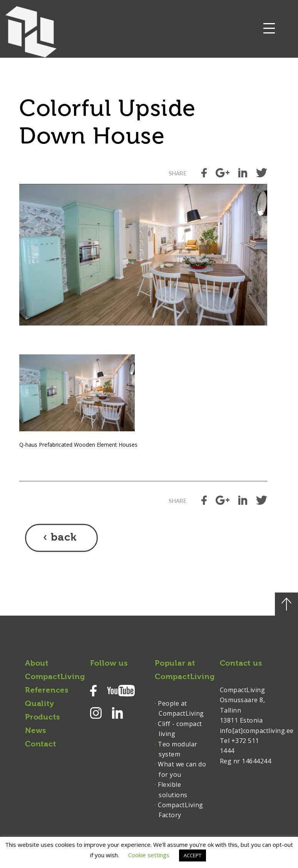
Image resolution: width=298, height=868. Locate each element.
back (64, 538)
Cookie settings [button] (149, 855)
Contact (41, 744)
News (36, 731)
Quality (40, 704)
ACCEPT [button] (193, 855)
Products (42, 718)
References (47, 691)
